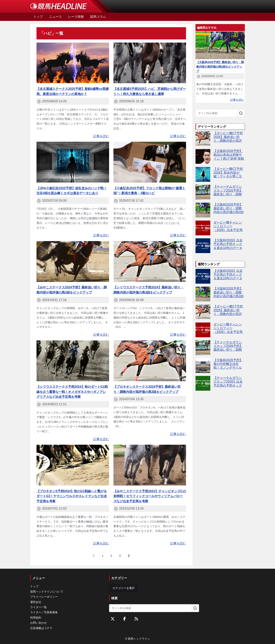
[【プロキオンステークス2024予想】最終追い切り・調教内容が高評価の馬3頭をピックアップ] (150, 361)
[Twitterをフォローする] (113, 619)
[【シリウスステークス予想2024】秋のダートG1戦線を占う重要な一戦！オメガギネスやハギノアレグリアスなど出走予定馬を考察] (73, 361)
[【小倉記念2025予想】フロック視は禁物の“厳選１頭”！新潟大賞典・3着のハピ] (150, 162)
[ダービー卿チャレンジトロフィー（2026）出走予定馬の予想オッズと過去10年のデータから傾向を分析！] (203, 228)
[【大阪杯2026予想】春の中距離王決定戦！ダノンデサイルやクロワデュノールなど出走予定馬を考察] (203, 366)
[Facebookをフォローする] (124, 619)
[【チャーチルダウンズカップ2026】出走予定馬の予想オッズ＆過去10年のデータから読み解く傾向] (203, 383)
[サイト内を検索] (241, 113)
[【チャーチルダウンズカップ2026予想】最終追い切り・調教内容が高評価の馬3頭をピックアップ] (203, 192)
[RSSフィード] (136, 619)
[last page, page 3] (120, 556)
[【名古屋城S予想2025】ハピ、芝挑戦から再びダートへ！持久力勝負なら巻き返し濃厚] (150, 63)
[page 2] (111, 556)
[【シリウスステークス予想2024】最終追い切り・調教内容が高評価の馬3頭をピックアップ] (150, 261)
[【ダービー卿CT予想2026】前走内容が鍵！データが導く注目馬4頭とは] (203, 174)
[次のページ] (129, 556)
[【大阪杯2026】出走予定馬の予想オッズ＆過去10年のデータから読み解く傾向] (203, 246)
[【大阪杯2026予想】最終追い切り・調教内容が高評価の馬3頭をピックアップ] (203, 210)
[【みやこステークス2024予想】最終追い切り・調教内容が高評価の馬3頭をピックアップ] (73, 261)
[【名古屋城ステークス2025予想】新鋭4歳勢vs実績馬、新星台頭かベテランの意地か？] (73, 63)
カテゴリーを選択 (123, 588)
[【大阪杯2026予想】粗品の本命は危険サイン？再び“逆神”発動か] (203, 156)
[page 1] (103, 556)
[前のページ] (94, 556)
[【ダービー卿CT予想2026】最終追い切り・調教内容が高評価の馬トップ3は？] (203, 139)
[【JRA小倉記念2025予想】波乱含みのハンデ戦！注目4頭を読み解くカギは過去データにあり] (73, 162)
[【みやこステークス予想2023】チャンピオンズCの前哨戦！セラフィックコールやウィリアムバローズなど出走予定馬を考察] (150, 465)
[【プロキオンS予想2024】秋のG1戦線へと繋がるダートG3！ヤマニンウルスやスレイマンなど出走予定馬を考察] (73, 465)
